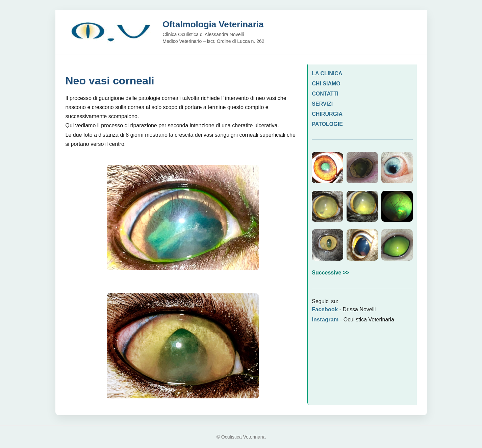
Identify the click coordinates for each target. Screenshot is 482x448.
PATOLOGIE (327, 124)
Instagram (325, 320)
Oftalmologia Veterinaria (213, 24)
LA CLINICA (327, 73)
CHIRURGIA (327, 114)
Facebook (325, 309)
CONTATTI (325, 94)
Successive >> (330, 273)
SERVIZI (322, 104)
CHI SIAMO (326, 84)
